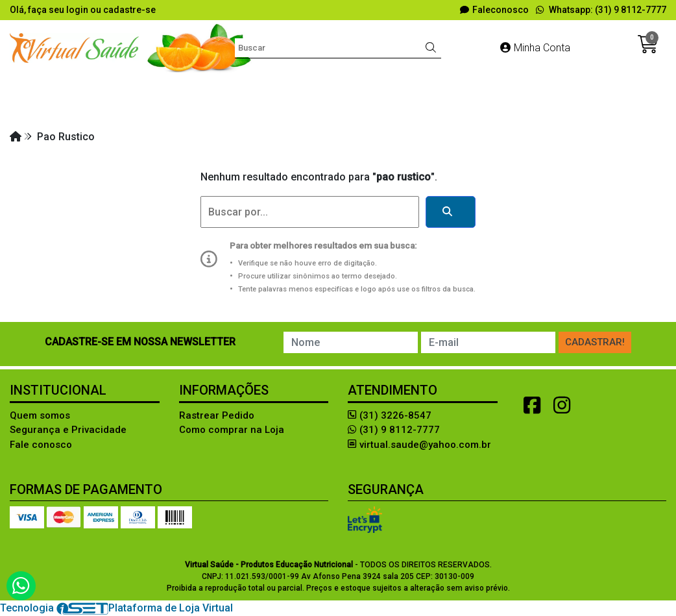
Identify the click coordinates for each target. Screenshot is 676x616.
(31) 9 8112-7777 (394, 430)
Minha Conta (535, 48)
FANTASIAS (588, 87)
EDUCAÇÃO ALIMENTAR (485, 87)
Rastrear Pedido (217, 415)
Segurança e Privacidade (68, 430)
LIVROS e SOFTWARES (201, 111)
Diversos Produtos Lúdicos (344, 87)
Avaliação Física (221, 87)
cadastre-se (129, 10)
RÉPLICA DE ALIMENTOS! (469, 111)
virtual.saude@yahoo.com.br (419, 445)
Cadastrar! (595, 342)
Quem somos (40, 415)
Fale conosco (41, 445)
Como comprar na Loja (232, 430)
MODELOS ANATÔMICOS (332, 111)
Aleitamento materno (112, 87)
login (78, 10)
